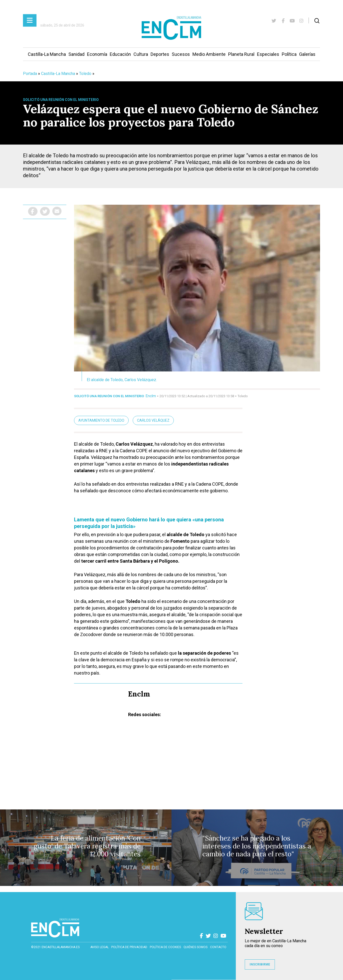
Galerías (307, 54)
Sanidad (76, 54)
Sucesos (181, 54)
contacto (218, 947)
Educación (120, 54)
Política (289, 54)
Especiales (268, 54)
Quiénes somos (195, 947)
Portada (30, 74)
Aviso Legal (100, 947)
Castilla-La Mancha (47, 54)
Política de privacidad (129, 947)
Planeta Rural (241, 54)
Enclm (151, 396)
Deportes (160, 54)
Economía (97, 54)
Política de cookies (165, 947)
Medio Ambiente (209, 54)
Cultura (141, 54)
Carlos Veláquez (153, 420)
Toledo (85, 74)
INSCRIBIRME (260, 964)
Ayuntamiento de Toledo (101, 420)
